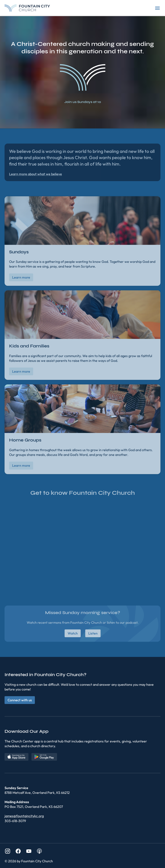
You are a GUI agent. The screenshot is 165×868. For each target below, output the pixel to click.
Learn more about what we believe (36, 174)
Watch (73, 633)
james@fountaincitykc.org (24, 816)
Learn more (21, 277)
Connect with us (20, 700)
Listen (93, 633)
